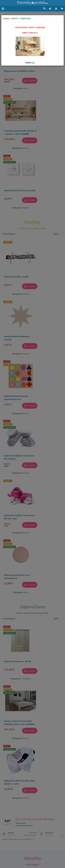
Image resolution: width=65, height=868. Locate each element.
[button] (50, 9)
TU (33, 63)
